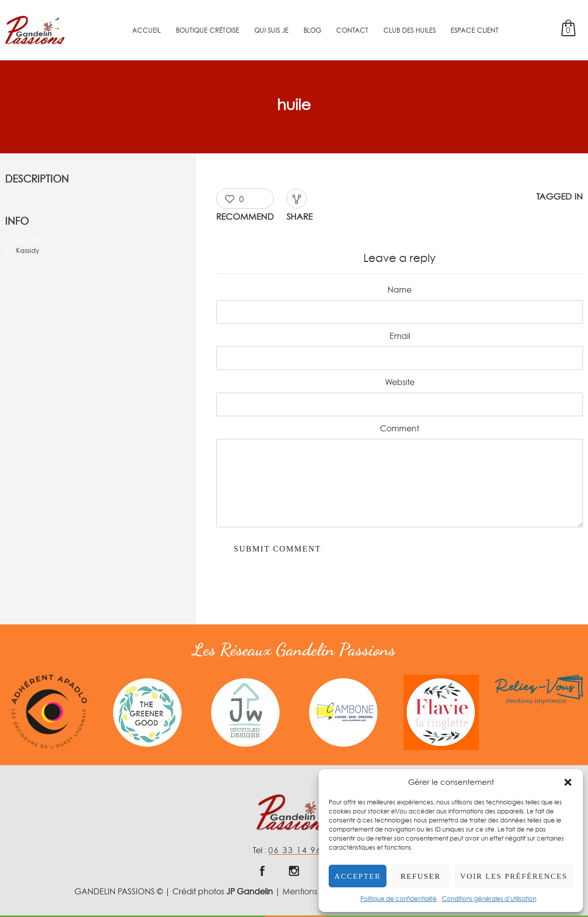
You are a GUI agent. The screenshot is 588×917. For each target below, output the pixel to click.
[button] (568, 782)
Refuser (421, 876)
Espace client (475, 30)
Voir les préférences (514, 876)
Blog (312, 30)
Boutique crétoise (208, 30)
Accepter (358, 876)
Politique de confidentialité (399, 899)
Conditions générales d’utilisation (489, 899)
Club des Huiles (410, 30)
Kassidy (28, 250)
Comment (400, 428)
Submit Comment (277, 549)
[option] (49, 712)
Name (400, 290)
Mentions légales (314, 891)
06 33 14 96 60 (302, 850)
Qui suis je (271, 30)
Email (400, 336)
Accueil (146, 30)
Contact (352, 30)
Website (400, 382)
